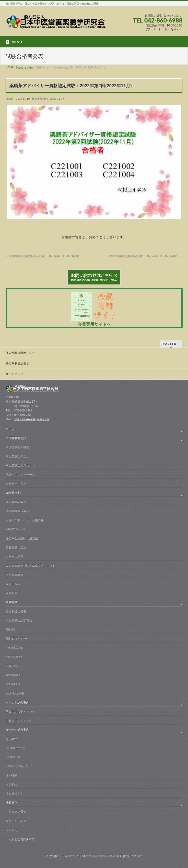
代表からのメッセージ (20, 475)
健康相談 (12, 785)
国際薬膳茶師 (13, 684)
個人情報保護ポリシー (20, 353)
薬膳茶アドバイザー (17, 529)
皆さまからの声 (16, 821)
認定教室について (15, 748)
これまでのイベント (19, 721)
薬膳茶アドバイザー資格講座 (25, 520)
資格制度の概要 (16, 611)
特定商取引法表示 (17, 363)
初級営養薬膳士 (14, 657)
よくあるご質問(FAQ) (20, 839)
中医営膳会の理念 (17, 456)
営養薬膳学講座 (16, 547)
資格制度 (12, 602)
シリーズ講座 (14, 557)
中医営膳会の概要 (17, 447)
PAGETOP (171, 344)
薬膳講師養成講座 (17, 511)
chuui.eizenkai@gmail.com (31, 419)
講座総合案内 (14, 493)
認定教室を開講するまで (19, 766)
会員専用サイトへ (94, 324)
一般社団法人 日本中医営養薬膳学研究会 (88, 856)
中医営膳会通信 (16, 812)
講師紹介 (12, 593)
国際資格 (12, 666)
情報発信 (12, 803)
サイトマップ (14, 374)
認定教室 (12, 739)
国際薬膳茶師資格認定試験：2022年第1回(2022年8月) (43, 256)
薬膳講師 (11, 629)
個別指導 (12, 775)
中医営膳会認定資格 (19, 620)
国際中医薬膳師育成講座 (22, 538)
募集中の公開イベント (20, 712)
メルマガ (12, 830)
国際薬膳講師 (13, 675)
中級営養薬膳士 (14, 648)
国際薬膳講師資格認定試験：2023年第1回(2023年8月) (145, 256)
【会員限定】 (14, 794)
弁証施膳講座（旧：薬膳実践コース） (31, 566)
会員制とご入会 (16, 484)
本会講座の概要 (16, 502)
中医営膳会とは (16, 438)
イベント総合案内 (17, 703)
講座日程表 (13, 584)
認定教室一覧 (13, 757)
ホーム (10, 429)
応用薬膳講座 (14, 575)
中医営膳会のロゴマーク (22, 465)
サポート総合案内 (17, 730)
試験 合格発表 (15, 694)
